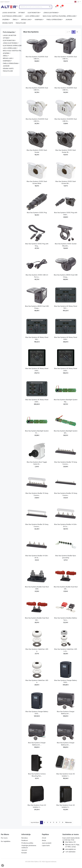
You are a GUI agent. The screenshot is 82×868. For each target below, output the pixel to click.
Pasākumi (25, 840)
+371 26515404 (70, 852)
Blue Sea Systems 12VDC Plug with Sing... (37, 245)
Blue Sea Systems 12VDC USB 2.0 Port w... (37, 276)
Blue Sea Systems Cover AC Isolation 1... (66, 775)
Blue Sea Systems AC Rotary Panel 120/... (37, 338)
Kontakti (24, 853)
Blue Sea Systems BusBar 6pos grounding (66, 557)
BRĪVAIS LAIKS (26, 20)
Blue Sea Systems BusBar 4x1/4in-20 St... (37, 557)
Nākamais (69, 822)
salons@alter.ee (71, 849)
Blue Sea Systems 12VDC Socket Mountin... (66, 245)
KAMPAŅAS (39, 20)
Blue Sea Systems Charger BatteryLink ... (66, 713)
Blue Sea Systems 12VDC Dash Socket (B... (66, 151)
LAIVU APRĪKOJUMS (32, 16)
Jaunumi (24, 850)
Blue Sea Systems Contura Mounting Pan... (37, 775)
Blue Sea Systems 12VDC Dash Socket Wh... (66, 182)
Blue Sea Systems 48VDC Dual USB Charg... (66, 276)
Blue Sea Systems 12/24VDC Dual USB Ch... (37, 58)
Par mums (4, 838)
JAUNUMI (69, 20)
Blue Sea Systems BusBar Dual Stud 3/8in (37, 588)
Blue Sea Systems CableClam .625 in (37, 650)
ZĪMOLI (15, 20)
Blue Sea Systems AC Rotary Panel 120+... (66, 307)
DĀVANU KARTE (8, 23)
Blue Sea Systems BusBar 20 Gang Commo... (66, 494)
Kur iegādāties (6, 841)
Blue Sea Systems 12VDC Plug (37, 213)
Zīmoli (44, 838)
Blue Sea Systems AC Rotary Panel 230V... (66, 338)
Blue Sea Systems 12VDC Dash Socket (37, 151)
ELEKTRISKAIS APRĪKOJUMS (12, 16)
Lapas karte (46, 845)
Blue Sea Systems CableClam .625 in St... (66, 650)
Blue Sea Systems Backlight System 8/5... (66, 432)
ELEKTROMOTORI (34, 13)
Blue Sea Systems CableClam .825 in (37, 681)
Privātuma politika (27, 843)
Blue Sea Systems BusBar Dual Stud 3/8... (66, 588)
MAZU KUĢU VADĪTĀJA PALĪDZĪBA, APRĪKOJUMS (59, 16)
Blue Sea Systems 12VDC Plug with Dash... (66, 214)
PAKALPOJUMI (21, 23)
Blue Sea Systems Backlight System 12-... (37, 432)
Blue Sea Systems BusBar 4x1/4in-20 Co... (66, 525)
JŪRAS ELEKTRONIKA (51, 13)
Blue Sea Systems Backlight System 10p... (66, 401)
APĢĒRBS (6, 20)
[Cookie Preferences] (3, 865)
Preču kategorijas (9, 32)
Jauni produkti (47, 843)
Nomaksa (25, 838)
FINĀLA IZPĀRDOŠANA (54, 20)
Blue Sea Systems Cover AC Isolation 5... (66, 806)
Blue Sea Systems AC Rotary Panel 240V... (37, 401)
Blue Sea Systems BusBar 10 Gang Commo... (66, 463)
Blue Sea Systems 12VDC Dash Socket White (37, 182)
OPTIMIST (22, 13)
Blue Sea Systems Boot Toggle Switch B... (37, 463)
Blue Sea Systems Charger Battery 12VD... (66, 681)
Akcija (44, 840)
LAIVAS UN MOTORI (9, 13)
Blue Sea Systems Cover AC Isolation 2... (37, 806)
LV (77, 2)
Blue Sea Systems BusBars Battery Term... (66, 619)
